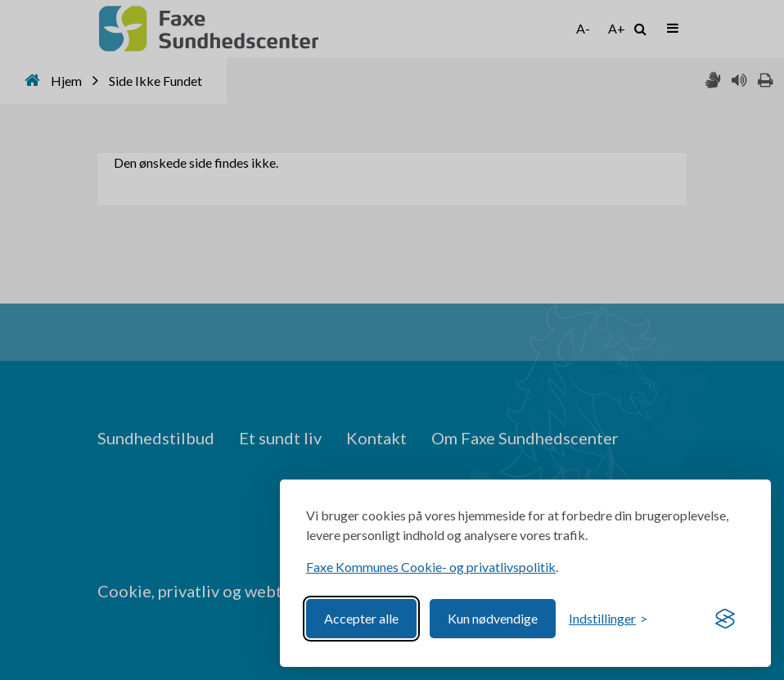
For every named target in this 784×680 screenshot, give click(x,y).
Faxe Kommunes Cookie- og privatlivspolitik (431, 567)
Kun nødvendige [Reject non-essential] (493, 618)
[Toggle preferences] (608, 619)
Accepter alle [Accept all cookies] (361, 618)
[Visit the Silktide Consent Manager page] (725, 619)
